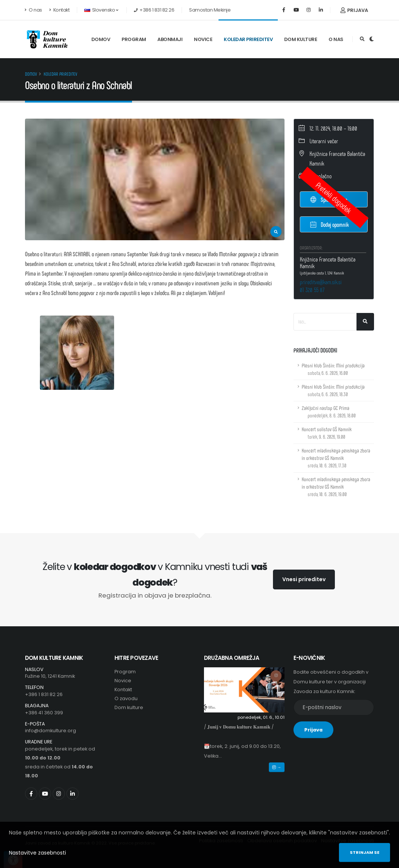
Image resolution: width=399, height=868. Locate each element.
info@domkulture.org (51, 731)
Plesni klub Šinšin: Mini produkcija (333, 369)
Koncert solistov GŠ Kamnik (327, 433)
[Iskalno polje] (325, 322)
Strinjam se (365, 852)
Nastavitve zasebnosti (37, 853)
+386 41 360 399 (44, 713)
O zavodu (126, 698)
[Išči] (365, 322)
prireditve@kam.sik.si (321, 282)
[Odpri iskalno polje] (362, 39)
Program (134, 39)
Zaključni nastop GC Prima (329, 412)
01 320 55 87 (312, 290)
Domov (101, 39)
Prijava (354, 10)
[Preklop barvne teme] (372, 39)
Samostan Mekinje (210, 10)
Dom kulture (301, 39)
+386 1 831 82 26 (44, 694)
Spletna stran (329, 200)
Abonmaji (170, 39)
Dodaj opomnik (329, 224)
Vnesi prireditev (304, 579)
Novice (203, 39)
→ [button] (277, 767)
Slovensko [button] (101, 10)
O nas (34, 10)
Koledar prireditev (248, 39)
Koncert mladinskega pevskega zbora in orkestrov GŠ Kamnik (336, 458)
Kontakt (59, 10)
